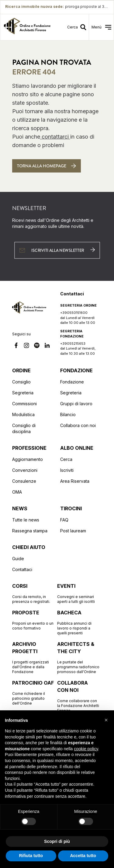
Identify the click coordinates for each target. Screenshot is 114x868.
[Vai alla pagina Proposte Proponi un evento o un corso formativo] (33, 620)
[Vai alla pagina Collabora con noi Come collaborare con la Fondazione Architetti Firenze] (78, 696)
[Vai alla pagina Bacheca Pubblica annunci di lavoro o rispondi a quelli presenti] (78, 622)
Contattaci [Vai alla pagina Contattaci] (22, 569)
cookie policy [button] (86, 749)
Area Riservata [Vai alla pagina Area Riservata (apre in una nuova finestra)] (75, 481)
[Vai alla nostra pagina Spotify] (37, 346)
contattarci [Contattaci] (55, 137)
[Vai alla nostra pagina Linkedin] (47, 346)
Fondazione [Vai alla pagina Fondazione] (72, 382)
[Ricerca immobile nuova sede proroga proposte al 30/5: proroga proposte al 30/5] (57, 7)
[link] (27, 27)
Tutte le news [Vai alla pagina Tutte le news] (26, 520)
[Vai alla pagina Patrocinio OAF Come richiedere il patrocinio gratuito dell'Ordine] (33, 692)
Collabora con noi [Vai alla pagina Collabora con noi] (78, 425)
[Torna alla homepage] (47, 166)
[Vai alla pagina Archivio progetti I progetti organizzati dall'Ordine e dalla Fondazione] (33, 657)
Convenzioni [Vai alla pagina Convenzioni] (25, 470)
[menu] (101, 27)
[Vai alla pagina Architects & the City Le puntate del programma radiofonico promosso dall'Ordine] (78, 657)
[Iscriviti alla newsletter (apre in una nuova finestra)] (57, 250)
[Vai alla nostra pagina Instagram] (26, 346)
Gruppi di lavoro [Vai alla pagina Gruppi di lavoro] (76, 404)
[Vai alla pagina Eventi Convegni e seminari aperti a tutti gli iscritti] (78, 593)
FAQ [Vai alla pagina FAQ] (64, 520)
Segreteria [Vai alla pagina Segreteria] (23, 393)
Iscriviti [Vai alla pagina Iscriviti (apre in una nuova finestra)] (67, 470)
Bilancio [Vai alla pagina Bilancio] (68, 414)
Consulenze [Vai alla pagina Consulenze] (24, 481)
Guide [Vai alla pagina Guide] (18, 559)
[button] (106, 720)
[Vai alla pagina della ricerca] (78, 27)
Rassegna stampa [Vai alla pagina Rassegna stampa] (30, 531)
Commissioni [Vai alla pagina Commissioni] (24, 404)
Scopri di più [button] (57, 841)
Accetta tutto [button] (83, 856)
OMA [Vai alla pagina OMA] (17, 492)
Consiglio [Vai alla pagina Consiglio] (21, 382)
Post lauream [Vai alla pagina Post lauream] (73, 531)
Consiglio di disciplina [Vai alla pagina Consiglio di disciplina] (24, 428)
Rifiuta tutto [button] (31, 856)
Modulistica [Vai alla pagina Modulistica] (23, 414)
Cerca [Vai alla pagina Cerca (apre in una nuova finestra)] (66, 459)
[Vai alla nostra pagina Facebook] (16, 346)
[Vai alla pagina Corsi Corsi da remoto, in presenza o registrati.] (33, 593)
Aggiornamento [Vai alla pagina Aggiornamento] (28, 459)
